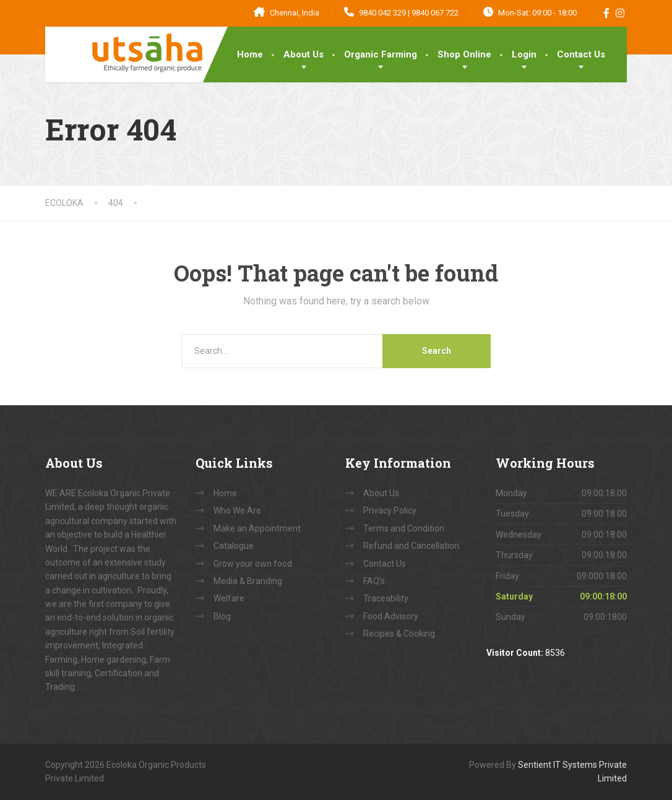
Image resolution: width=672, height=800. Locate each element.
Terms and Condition (404, 528)
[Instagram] (620, 13)
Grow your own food (253, 564)
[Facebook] (607, 13)
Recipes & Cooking (399, 634)
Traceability (386, 598)
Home (250, 54)
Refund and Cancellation (411, 546)
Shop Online (464, 54)
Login (524, 54)
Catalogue (234, 546)
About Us (304, 54)
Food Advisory (391, 616)
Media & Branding (248, 581)
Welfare (229, 598)
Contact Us (581, 54)
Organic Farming (381, 54)
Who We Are (237, 510)
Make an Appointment (257, 528)
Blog (222, 616)
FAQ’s (374, 581)
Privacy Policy (390, 510)
